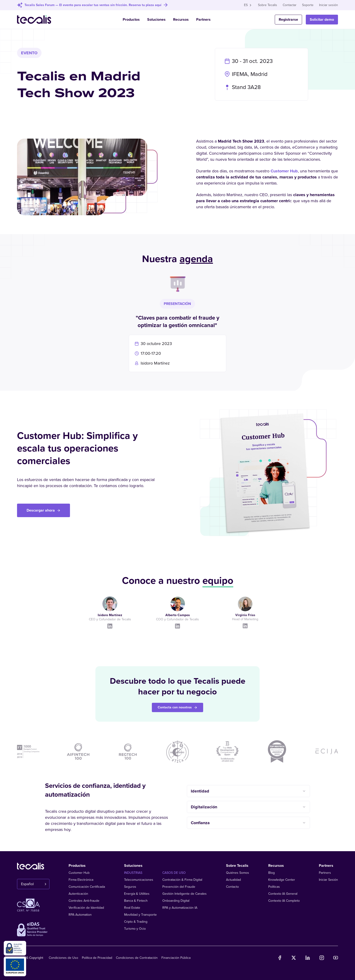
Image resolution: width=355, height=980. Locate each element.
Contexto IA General (283, 894)
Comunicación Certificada (87, 887)
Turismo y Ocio (135, 929)
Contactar (290, 5)
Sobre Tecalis (268, 5)
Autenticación (78, 894)
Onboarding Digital (176, 901)
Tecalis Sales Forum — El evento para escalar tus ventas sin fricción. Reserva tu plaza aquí (93, 5)
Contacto (232, 887)
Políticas (274, 887)
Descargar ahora (44, 510)
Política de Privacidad (97, 958)
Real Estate (132, 908)
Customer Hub (284, 172)
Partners (203, 20)
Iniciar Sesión (328, 880)
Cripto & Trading (136, 922)
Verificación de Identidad (86, 908)
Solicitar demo (322, 20)
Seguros (130, 887)
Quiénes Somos (238, 873)
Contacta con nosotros (177, 707)
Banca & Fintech (136, 901)
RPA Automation (80, 915)
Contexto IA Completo (284, 901)
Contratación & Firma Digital (182, 880)
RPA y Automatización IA (180, 908)
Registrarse (288, 20)
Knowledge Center (282, 880)
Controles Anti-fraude (84, 901)
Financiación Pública (176, 958)
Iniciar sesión (329, 5)
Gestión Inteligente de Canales (184, 894)
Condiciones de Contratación (137, 958)
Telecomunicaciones (139, 880)
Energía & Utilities (137, 894)
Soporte (308, 5)
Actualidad (233, 880)
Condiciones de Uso (63, 958)
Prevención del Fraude (179, 887)
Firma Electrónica (81, 880)
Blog (271, 873)
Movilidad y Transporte (140, 915)
